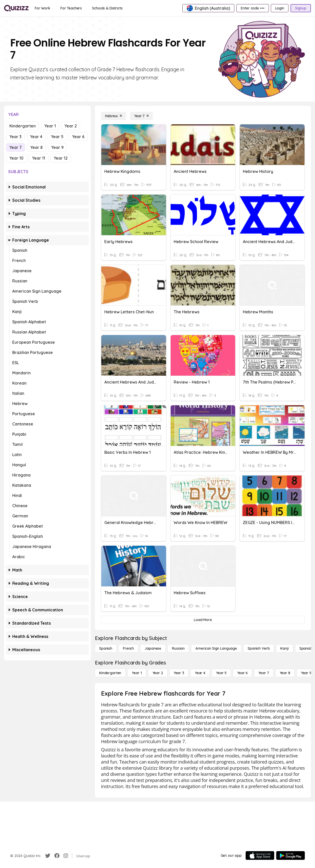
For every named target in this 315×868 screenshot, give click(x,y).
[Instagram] (66, 856)
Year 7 (16, 147)
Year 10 (16, 158)
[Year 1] (137, 673)
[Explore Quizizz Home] (16, 8)
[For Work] (42, 8)
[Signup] (301, 8)
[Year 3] (179, 673)
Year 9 (57, 147)
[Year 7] (141, 116)
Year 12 (61, 158)
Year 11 (39, 158)
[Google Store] (291, 855)
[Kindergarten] (110, 673)
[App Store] (260, 855)
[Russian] (178, 648)
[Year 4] (200, 673)
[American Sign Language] (216, 648)
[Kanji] (284, 648)
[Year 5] (221, 673)
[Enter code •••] (253, 8)
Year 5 (57, 137)
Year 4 (36, 137)
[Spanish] (106, 648)
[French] (128, 648)
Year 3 (15, 137)
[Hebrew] (114, 116)
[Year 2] (158, 673)
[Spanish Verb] (259, 648)
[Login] (280, 8)
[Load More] (203, 620)
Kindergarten (23, 126)
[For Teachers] (71, 8)
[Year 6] (242, 673)
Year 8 (36, 147)
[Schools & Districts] (107, 8)
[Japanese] (153, 648)
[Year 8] (285, 673)
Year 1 (50, 126)
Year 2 (71, 126)
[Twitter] (48, 856)
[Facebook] (57, 856)
